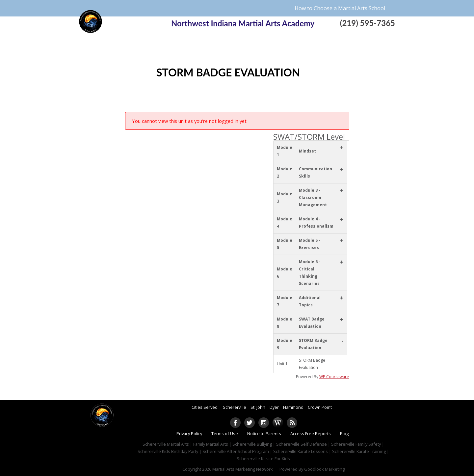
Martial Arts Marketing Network (243, 469)
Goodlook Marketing (324, 469)
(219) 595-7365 (368, 23)
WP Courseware (334, 377)
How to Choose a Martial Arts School (340, 8)
